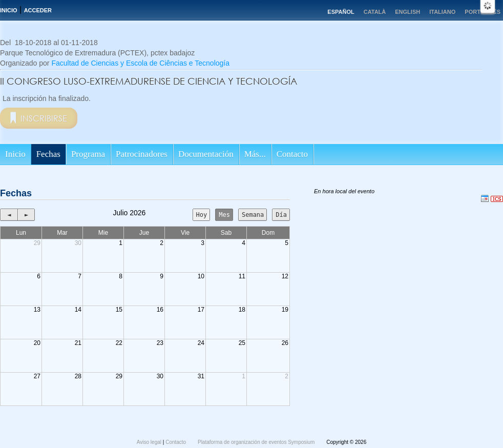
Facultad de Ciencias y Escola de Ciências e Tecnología (140, 63)
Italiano (442, 12)
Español (341, 12)
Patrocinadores (142, 154)
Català (375, 12)
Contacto (292, 154)
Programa (88, 154)
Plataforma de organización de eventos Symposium (257, 442)
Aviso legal (150, 442)
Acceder (38, 10)
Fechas (48, 154)
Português (483, 12)
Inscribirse (44, 118)
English (407, 12)
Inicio (9, 10)
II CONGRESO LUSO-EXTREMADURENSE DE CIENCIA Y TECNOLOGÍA (149, 81)
